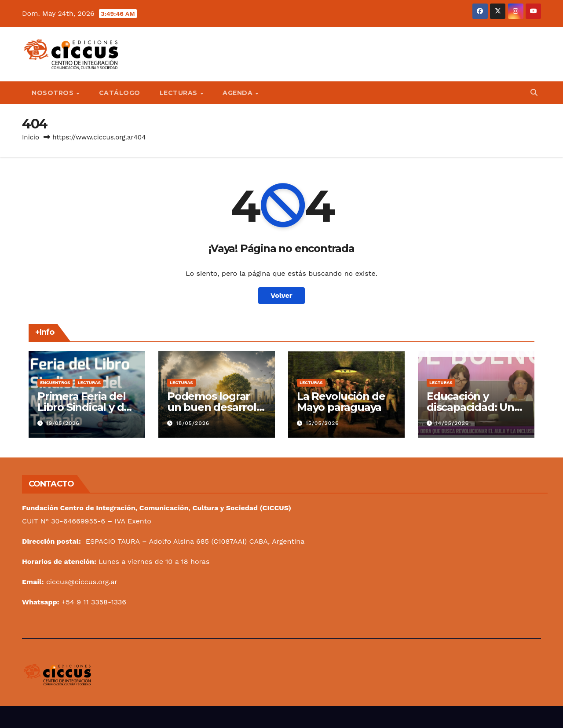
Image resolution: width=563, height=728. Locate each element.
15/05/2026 (322, 423)
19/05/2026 (63, 423)
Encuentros (55, 382)
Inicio (31, 137)
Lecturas (180, 93)
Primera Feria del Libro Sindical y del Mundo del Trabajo (86, 407)
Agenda (239, 93)
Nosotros (54, 93)
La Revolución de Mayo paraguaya (341, 402)
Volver (281, 295)
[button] (534, 93)
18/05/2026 (193, 423)
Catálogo (120, 93)
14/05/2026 (452, 423)
